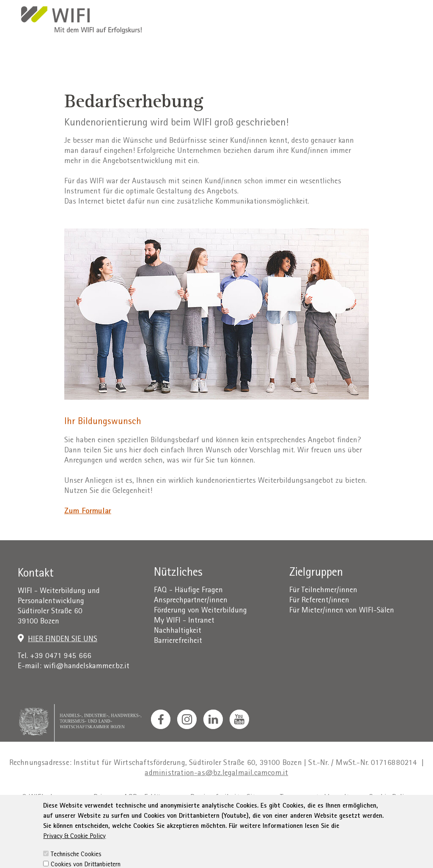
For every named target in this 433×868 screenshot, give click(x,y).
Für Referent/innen (319, 601)
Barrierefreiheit (178, 641)
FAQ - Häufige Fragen (188, 591)
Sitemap (260, 798)
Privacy (105, 798)
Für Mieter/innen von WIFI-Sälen (342, 611)
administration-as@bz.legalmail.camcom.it (216, 774)
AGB (130, 798)
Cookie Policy (390, 798)
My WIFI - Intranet (184, 621)
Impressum (69, 798)
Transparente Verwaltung (321, 798)
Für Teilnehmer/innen (323, 591)
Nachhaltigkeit (178, 631)
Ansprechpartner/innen (191, 601)
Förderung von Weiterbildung (200, 611)
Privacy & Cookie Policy (74, 854)
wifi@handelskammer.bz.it (86, 667)
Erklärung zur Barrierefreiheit (192, 798)
